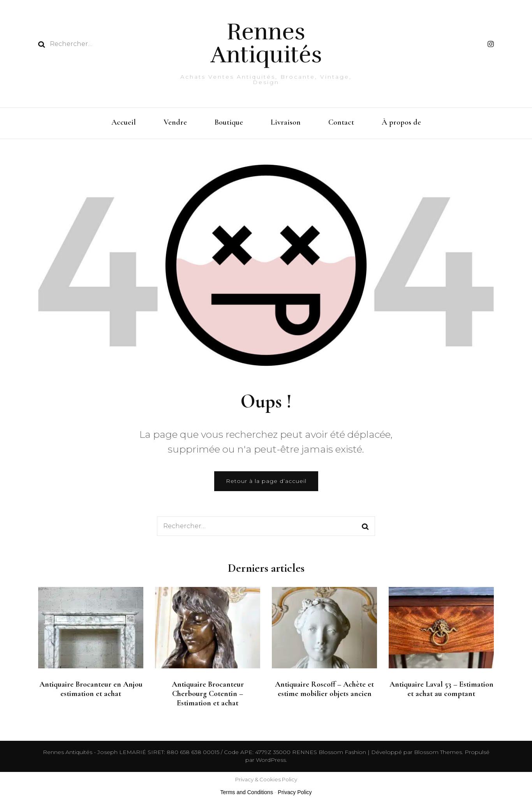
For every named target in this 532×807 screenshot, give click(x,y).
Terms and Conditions (247, 792)
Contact (341, 122)
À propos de (401, 122)
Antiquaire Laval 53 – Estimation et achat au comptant (441, 689)
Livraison (286, 122)
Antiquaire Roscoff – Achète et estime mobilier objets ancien (324, 689)
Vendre (175, 122)
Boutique (229, 122)
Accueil (124, 122)
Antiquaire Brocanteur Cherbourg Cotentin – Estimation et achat (208, 694)
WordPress (271, 760)
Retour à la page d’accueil (266, 481)
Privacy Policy (295, 792)
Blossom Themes (437, 752)
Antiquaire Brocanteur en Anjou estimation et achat (91, 689)
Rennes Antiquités (266, 43)
